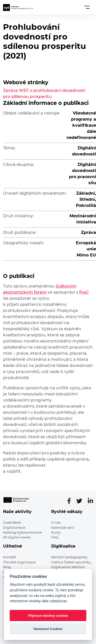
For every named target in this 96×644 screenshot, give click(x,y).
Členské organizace (19, 562)
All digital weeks (17, 537)
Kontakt (10, 557)
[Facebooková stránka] (71, 501)
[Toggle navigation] (87, 7)
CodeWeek (12, 523)
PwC (84, 292)
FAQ (55, 537)
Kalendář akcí (63, 528)
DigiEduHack (14, 528)
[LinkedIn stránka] (90, 501)
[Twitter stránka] (81, 501)
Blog (7, 567)
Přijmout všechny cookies (48, 616)
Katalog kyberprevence (22, 532)
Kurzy (56, 532)
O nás (56, 523)
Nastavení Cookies (48, 629)
